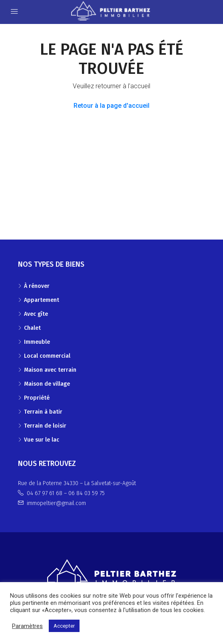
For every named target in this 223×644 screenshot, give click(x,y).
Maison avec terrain (50, 370)
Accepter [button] (64, 626)
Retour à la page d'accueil (111, 106)
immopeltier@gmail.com (56, 503)
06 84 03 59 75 (87, 493)
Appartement (42, 300)
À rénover (37, 286)
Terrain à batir (43, 412)
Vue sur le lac (42, 440)
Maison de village (47, 384)
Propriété (37, 398)
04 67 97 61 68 (45, 493)
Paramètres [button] (27, 626)
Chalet (32, 328)
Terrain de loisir (45, 426)
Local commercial (47, 356)
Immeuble (37, 342)
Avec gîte (36, 314)
